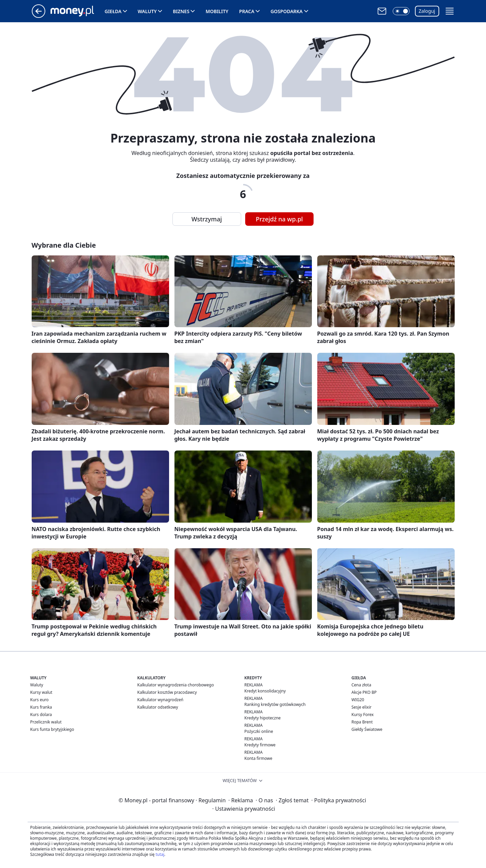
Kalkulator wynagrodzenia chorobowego (176, 685)
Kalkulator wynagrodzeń (160, 700)
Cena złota (362, 685)
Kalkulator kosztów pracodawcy (167, 692)
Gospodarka (286, 11)
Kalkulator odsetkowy (158, 707)
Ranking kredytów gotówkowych (275, 704)
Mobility (217, 11)
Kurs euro (40, 700)
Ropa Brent (362, 722)
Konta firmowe (258, 758)
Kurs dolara (41, 715)
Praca (247, 11)
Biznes (181, 11)
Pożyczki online (259, 731)
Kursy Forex (363, 715)
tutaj (160, 854)
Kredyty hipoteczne (263, 718)
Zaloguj (427, 11)
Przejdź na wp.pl (280, 219)
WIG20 (358, 700)
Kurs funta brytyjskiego (52, 729)
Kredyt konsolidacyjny (265, 691)
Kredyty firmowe (260, 745)
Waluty (147, 11)
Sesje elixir (362, 707)
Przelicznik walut (46, 722)
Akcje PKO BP (364, 692)
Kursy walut (41, 692)
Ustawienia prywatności (244, 809)
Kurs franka (41, 707)
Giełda (113, 11)
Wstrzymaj (207, 219)
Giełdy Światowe (367, 729)
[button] (401, 11)
